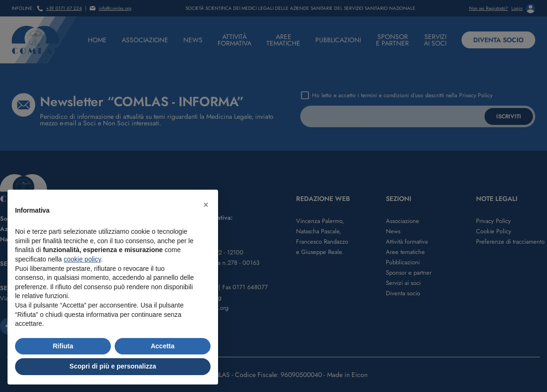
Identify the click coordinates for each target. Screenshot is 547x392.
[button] (206, 205)
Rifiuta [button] (63, 346)
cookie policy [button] (82, 259)
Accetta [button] (163, 346)
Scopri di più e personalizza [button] (113, 366)
